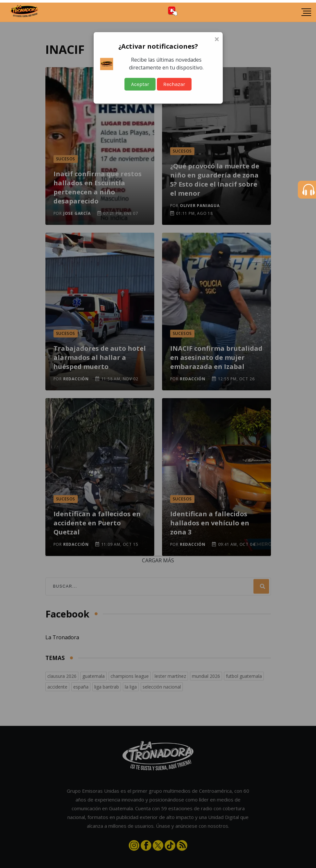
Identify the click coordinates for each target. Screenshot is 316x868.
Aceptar (140, 84)
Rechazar (174, 84)
